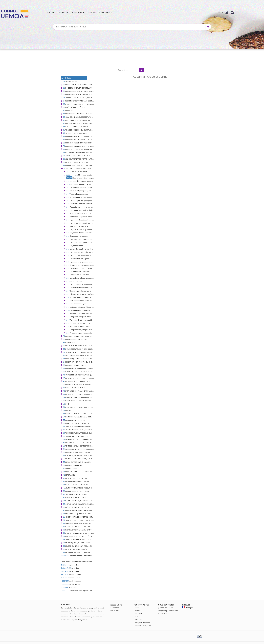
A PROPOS (65, 604)
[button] (227, 12)
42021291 (65, 581)
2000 (63, 591)
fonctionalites (141, 605)
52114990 (65, 587)
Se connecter (114, 608)
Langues (186, 605)
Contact (168, 605)
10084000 (65, 556)
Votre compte (114, 611)
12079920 (65, 578)
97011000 (65, 584)
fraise (63, 565)
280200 (69, 178)
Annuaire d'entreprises (143, 626)
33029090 (65, 575)
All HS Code (66, 78)
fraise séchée (65, 568)
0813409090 (65, 571)
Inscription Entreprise (142, 623)
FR (221, 12)
